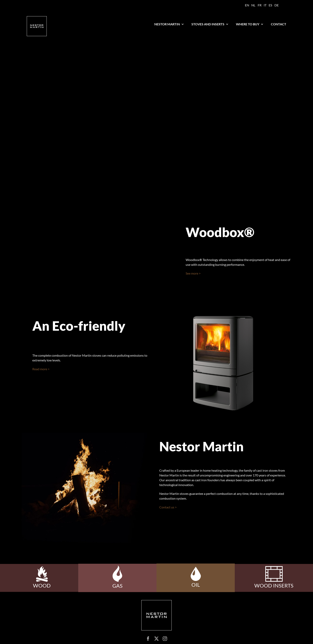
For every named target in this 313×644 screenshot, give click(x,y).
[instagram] (165, 639)
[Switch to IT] (265, 5)
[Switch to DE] (277, 5)
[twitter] (156, 639)
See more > (193, 273)
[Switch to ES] (270, 5)
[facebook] (148, 639)
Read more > (41, 369)
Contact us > (168, 507)
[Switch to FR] (260, 5)
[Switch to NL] (253, 5)
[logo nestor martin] (37, 18)
